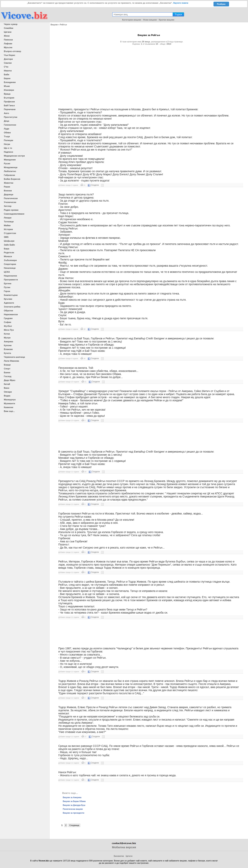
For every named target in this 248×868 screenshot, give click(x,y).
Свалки (8, 63)
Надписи (8, 152)
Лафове (8, 44)
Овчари (8, 392)
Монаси (8, 256)
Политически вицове (73, 809)
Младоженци (11, 167)
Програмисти (11, 280)
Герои (7, 291)
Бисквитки (119, 856)
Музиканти (9, 403)
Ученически (10, 202)
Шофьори (9, 241)
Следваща (74, 825)
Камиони (9, 407)
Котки (7, 334)
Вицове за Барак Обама (74, 801)
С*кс (6, 67)
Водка (7, 396)
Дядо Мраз (10, 380)
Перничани (10, 109)
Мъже (7, 86)
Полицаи (9, 140)
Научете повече (181, 3)
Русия (7, 163)
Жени (7, 36)
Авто (6, 113)
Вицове (54, 25)
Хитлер (8, 206)
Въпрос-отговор (12, 51)
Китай (7, 384)
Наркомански (11, 314)
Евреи (7, 78)
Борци (7, 365)
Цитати (129, 856)
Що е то (8, 148)
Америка (8, 342)
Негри (7, 144)
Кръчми (8, 299)
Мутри (7, 338)
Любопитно (10, 171)
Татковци (9, 222)
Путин (7, 287)
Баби (7, 74)
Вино (7, 388)
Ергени (8, 283)
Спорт (7, 369)
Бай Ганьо (9, 105)
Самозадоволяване (14, 214)
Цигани (8, 32)
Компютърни (11, 295)
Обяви (7, 133)
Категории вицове (132, 20)
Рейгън (63, 25)
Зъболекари (10, 260)
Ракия (7, 187)
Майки (7, 225)
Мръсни (8, 47)
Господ (8, 376)
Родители (9, 253)
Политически (11, 198)
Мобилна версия (124, 847)
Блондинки (10, 82)
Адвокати (9, 303)
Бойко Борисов (12, 179)
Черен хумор (11, 24)
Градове (8, 318)
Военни (8, 191)
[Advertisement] (149, 75)
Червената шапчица (14, 357)
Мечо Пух (9, 330)
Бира (7, 249)
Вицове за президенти (74, 813)
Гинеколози (10, 125)
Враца (7, 94)
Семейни (9, 28)
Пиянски (8, 40)
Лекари (8, 218)
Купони (8, 345)
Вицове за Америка (72, 797)
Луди (6, 129)
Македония (10, 160)
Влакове (8, 349)
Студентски (10, 233)
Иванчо (8, 71)
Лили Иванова (11, 361)
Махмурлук (10, 400)
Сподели (93, 185)
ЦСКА (7, 272)
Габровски (9, 175)
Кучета (7, 353)
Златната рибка (12, 307)
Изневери (9, 90)
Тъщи (7, 136)
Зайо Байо (9, 245)
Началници (10, 268)
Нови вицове (150, 20)
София (7, 322)
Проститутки (11, 117)
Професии (9, 102)
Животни (9, 183)
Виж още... (9, 411)
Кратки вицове (167, 20)
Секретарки (10, 264)
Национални (10, 276)
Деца (6, 121)
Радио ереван (11, 210)
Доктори (8, 59)
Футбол (8, 326)
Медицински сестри (14, 156)
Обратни (8, 311)
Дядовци (9, 194)
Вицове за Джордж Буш (74, 805)
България (9, 98)
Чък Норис (10, 55)
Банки (7, 372)
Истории (8, 229)
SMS (6, 237)
